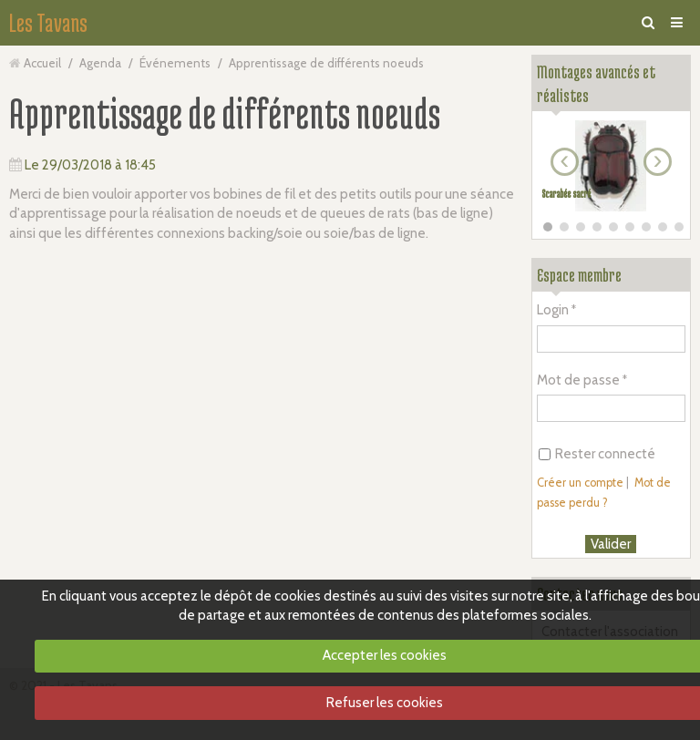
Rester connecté (597, 454)
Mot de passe (578, 380)
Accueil (42, 63)
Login (553, 310)
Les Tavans (48, 23)
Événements (175, 63)
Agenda (100, 63)
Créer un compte (580, 483)
